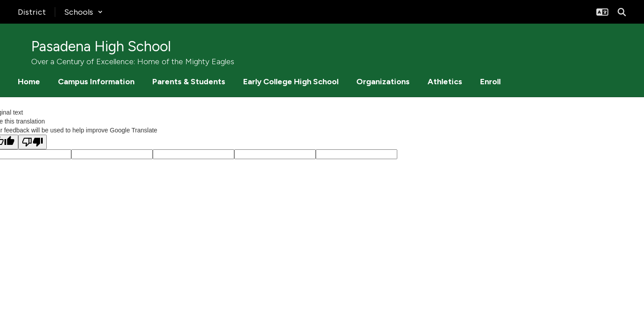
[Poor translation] (33, 142)
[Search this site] (622, 12)
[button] (84, 12)
